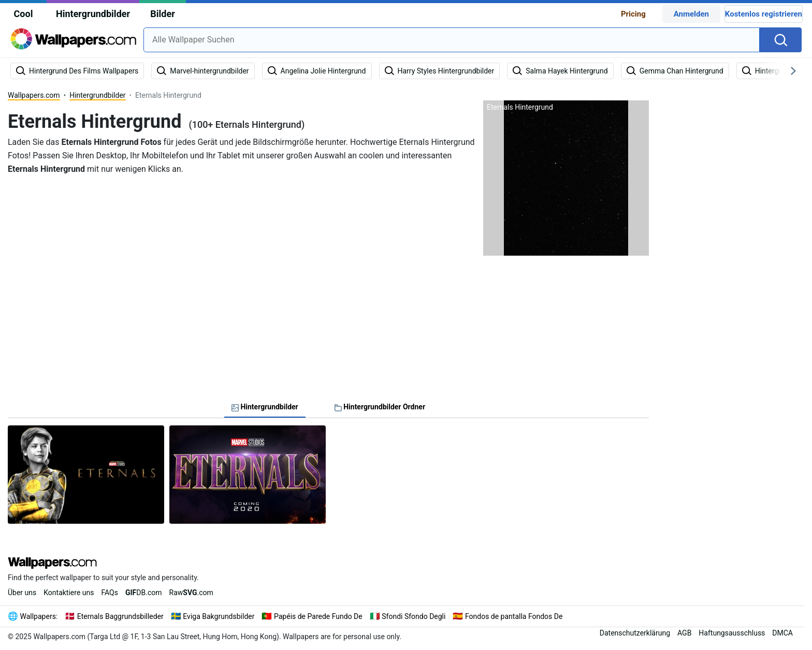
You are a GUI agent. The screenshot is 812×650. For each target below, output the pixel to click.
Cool (24, 14)
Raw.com (191, 593)
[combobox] (452, 40)
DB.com (144, 593)
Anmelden (691, 14)
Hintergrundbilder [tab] (265, 407)
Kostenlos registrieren (764, 14)
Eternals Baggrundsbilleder (120, 616)
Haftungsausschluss (732, 633)
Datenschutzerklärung (635, 633)
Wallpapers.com (34, 95)
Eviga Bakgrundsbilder (219, 616)
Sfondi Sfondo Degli (414, 616)
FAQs (110, 593)
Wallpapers (38, 616)
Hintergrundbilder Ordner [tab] (380, 407)
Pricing (633, 14)
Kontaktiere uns (69, 593)
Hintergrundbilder (93, 14)
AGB (684, 633)
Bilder (162, 14)
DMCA (782, 633)
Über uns (22, 593)
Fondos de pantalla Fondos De (514, 616)
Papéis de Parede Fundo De (318, 616)
